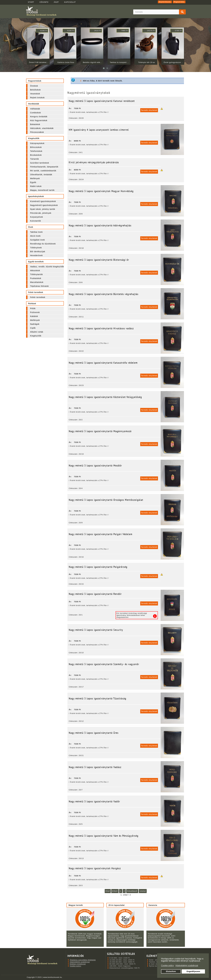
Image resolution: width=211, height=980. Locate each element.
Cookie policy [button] (167, 966)
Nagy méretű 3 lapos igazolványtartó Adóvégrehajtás (100, 225)
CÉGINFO (44, 2)
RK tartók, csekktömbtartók (43, 171)
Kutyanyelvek (37, 217)
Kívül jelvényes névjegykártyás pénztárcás (94, 162)
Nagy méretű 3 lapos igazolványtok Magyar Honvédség (101, 191)
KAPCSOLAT (70, 2)
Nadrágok (35, 324)
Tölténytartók (36, 274)
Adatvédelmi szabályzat (80, 962)
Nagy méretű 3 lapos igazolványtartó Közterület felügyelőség (105, 397)
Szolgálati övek (37, 240)
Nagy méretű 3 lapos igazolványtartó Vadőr (94, 801)
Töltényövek (36, 248)
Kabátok (34, 316)
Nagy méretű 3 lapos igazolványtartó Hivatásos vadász (101, 328)
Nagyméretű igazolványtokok (44, 205)
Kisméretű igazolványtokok (43, 201)
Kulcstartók (36, 221)
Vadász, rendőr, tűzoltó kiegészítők (47, 267)
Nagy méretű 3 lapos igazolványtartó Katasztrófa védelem (103, 363)
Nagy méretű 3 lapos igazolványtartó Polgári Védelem (101, 534)
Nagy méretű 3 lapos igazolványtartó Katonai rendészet (102, 101)
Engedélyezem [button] (193, 971)
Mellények (35, 178)
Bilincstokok (36, 147)
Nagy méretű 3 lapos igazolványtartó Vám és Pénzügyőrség (104, 836)
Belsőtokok (35, 90)
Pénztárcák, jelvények (41, 213)
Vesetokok (35, 94)
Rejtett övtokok (37, 98)
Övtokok (34, 86)
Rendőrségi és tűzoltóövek (43, 244)
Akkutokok (35, 271)
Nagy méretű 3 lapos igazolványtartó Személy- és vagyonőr (104, 664)
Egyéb (33, 182)
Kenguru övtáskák (39, 117)
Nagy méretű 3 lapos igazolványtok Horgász (95, 868)
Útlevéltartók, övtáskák (41, 175)
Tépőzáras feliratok (39, 286)
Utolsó (143, 891)
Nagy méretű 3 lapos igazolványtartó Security (96, 630)
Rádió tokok (36, 186)
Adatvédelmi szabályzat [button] (187, 966)
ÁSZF (56, 2)
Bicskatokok (36, 155)
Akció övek (35, 236)
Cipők (33, 328)
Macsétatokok (37, 282)
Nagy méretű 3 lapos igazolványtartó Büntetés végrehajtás (104, 294)
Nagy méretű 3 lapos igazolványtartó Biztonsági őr (99, 260)
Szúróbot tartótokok (40, 163)
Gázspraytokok (37, 143)
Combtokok (36, 113)
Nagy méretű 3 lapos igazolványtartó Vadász (95, 767)
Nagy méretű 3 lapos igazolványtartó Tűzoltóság (98, 698)
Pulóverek (35, 312)
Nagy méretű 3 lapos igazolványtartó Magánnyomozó (100, 431)
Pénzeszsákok (37, 132)
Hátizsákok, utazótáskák (42, 128)
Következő (132, 891)
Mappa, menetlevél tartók (42, 190)
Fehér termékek (38, 297)
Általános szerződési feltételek (83, 960)
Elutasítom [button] (171, 971)
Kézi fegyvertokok (39, 120)
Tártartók (35, 159)
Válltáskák (35, 109)
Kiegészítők (36, 336)
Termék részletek (149, 110)
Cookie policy (75, 966)
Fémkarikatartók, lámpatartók (44, 167)
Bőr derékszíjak (38, 252)
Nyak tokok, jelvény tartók (43, 209)
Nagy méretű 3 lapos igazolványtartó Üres (94, 733)
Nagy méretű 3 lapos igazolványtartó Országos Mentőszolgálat (106, 500)
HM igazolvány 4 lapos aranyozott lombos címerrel (99, 130)
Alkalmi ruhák (37, 332)
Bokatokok (35, 124)
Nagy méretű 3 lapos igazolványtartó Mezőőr (95, 466)
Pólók (33, 308)
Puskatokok (36, 278)
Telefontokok (36, 151)
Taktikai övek (36, 232)
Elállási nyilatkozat (78, 964)
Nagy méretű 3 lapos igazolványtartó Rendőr (95, 594)
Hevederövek (36, 255)
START (31, 2)
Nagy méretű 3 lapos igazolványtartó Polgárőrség (98, 567)
